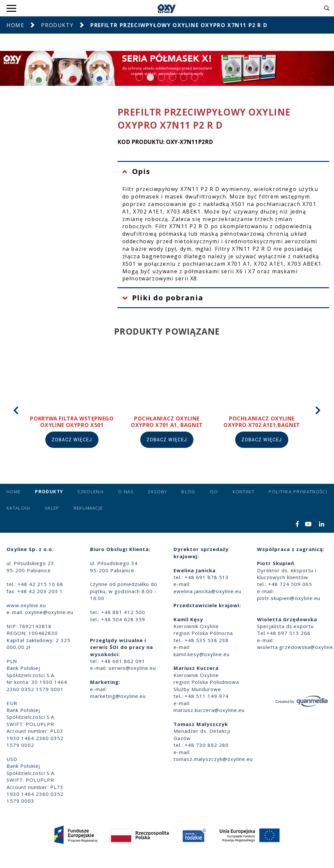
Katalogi (18, 508)
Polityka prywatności (298, 492)
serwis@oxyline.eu (132, 668)
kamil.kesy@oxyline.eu (202, 654)
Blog (188, 492)
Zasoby (157, 492)
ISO (214, 492)
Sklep (52, 508)
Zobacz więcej (72, 440)
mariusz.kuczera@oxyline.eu (209, 710)
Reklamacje (88, 508)
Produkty (57, 25)
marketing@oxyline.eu (118, 696)
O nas (126, 492)
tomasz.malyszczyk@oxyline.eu (213, 759)
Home (15, 25)
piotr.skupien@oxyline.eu (289, 598)
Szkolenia (91, 492)
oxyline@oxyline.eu (49, 612)
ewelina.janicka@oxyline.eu (207, 591)
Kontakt (243, 492)
